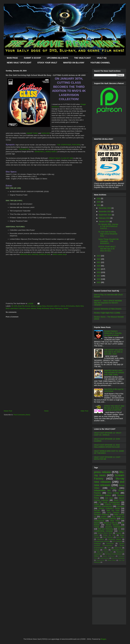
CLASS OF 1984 (67, 158)
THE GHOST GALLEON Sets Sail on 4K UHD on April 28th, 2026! (114, 352)
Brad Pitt (21, 306)
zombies (97, 513)
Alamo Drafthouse (109, 556)
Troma (97, 527)
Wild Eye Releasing (106, 529)
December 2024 (105, 208)
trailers (97, 504)
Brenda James (30, 306)
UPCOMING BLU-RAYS (58, 58)
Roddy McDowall (43, 308)
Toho (109, 548)
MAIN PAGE (12, 58)
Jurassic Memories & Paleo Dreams (108, 309)
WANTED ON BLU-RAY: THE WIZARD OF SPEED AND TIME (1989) (114, 373)
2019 (99, 269)
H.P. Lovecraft (117, 541)
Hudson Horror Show (105, 533)
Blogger (103, 639)
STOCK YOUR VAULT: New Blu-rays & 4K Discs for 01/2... (107, 249)
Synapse (119, 533)
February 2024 (105, 218)
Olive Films (115, 521)
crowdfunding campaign (104, 531)
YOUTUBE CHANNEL (100, 63)
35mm (96, 535)
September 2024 (105, 215)
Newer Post (8, 411)
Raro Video (120, 537)
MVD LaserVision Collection (16, 308)
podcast (97, 550)
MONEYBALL (40, 152)
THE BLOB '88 (24, 149)
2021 (99, 262)
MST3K (97, 510)
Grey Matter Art (118, 517)
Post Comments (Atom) (22, 415)
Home (46, 411)
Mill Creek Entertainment (109, 502)
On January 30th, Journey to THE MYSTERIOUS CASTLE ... (108, 226)
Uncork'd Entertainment (115, 527)
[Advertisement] (46, 390)
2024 (99, 205)
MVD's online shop (59, 254)
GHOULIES (45, 133)
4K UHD (14, 306)
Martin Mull (80, 306)
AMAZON (23, 254)
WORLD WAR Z (51, 152)
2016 (99, 279)
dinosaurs (101, 539)
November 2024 (105, 211)
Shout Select (119, 500)
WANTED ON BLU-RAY (74, 63)
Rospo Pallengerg (56, 308)
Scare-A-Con (101, 560)
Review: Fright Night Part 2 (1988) (107, 313)
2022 (99, 259)
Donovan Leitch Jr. (53, 306)
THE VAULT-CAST (82, 58)
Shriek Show (112, 560)
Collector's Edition (103, 495)
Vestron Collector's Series (109, 508)
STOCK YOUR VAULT (47, 63)
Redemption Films (118, 550)
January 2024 (104, 221)
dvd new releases (109, 483)
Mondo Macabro (113, 525)
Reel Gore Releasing (118, 558)
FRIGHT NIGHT (55, 158)
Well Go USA (113, 510)
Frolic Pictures (108, 537)
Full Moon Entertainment (113, 554)
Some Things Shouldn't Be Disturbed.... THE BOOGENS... (108, 241)
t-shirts (105, 550)
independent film (102, 490)
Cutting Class (41, 306)
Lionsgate (120, 506)
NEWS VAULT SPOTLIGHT (19, 63)
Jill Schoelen (70, 306)
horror (63, 306)
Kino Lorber (113, 493)
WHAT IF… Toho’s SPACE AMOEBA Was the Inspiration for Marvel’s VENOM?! (108, 303)
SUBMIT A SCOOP (32, 58)
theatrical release (115, 539)
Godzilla (122, 531)
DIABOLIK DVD (44, 254)
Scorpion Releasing (102, 514)
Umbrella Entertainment (103, 506)
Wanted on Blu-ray (110, 523)
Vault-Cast (118, 548)
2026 (99, 199)
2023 (99, 256)
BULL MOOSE (33, 254)
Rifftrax (97, 556)
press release (31, 308)
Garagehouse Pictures (102, 541)
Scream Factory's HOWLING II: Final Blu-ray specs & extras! (113, 333)
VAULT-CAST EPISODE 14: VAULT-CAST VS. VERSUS (108, 434)
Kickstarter (110, 544)
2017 (99, 276)
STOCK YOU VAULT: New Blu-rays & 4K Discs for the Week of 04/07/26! (114, 408)
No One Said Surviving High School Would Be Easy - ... (108, 234)
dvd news (109, 498)
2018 (99, 272)
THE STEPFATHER (64, 145)
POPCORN (76, 145)
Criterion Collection (112, 504)
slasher (66, 308)
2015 (99, 282)
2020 (99, 266)
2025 (99, 202)
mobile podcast (104, 558)
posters (104, 517)
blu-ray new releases (109, 480)
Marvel (97, 523)
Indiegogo (97, 544)
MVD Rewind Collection (107, 519)
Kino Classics (113, 513)
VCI (119, 529)
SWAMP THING (32, 133)
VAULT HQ (102, 58)
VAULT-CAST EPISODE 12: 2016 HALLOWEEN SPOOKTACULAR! (107, 446)
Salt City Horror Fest (105, 552)
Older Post (84, 411)
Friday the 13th (109, 535)
